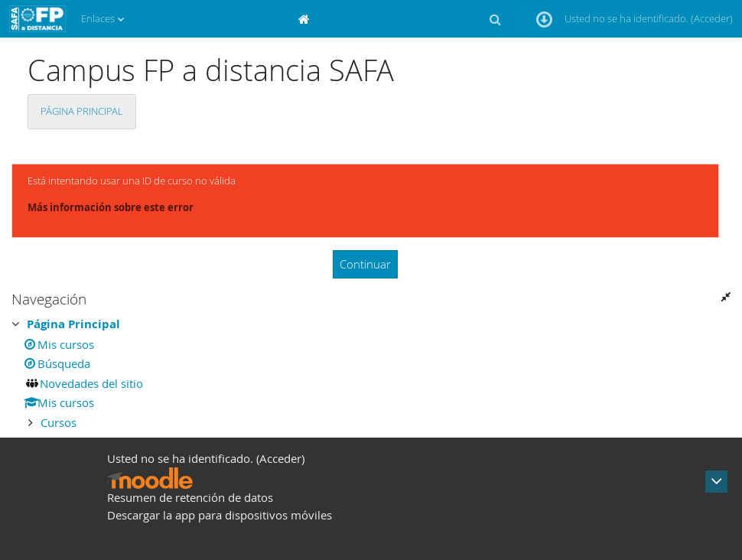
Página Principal (82, 111)
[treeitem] (371, 373)
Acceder (712, 18)
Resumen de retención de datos (190, 497)
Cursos (59, 422)
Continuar (365, 264)
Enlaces (98, 18)
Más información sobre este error (111, 207)
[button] (495, 19)
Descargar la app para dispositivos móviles (220, 515)
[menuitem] (306, 19)
